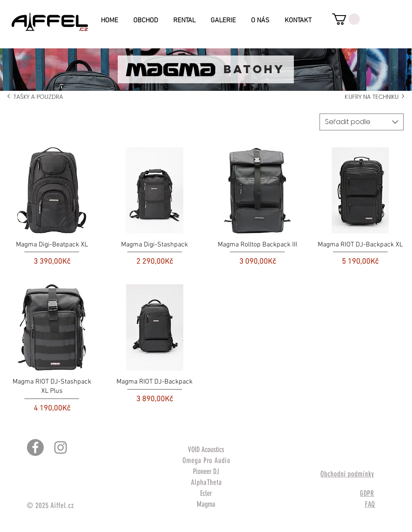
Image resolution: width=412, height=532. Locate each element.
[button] (346, 19)
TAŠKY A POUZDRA (37, 97)
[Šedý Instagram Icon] (61, 447)
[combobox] (362, 122)
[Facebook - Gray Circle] (35, 447)
